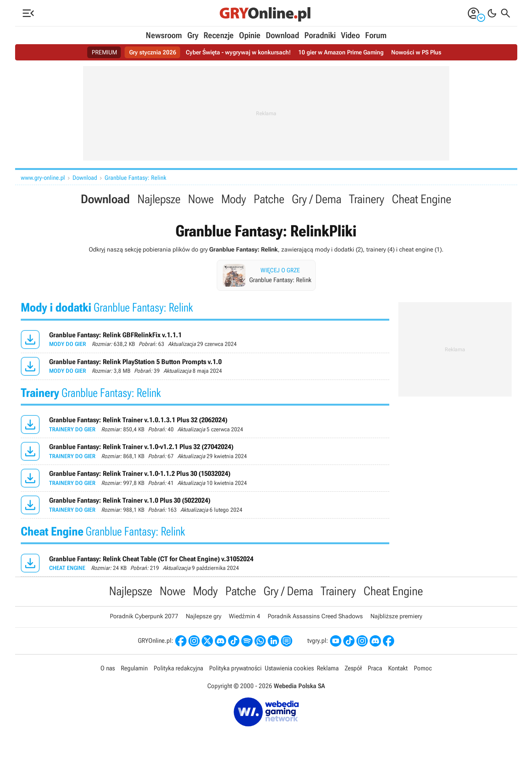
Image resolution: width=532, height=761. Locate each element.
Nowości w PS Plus (416, 52)
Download (282, 35)
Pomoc (423, 668)
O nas (108, 668)
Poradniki (320, 35)
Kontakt (398, 668)
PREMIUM (104, 52)
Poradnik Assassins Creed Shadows (315, 616)
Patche (269, 199)
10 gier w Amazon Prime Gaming (341, 52)
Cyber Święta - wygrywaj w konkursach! (238, 52)
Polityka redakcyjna (178, 668)
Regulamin (134, 668)
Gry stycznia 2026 (153, 52)
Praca (375, 668)
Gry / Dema (317, 199)
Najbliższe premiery (396, 616)
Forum (376, 35)
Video (350, 35)
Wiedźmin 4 (244, 616)
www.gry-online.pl (43, 178)
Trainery (367, 199)
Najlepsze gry (204, 616)
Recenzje (219, 35)
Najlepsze (159, 199)
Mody (234, 199)
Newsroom (164, 35)
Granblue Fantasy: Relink (135, 178)
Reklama (328, 668)
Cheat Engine (422, 199)
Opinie (250, 35)
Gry (193, 35)
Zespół (353, 668)
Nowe (201, 199)
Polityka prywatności (235, 668)
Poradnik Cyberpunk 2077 (144, 616)
